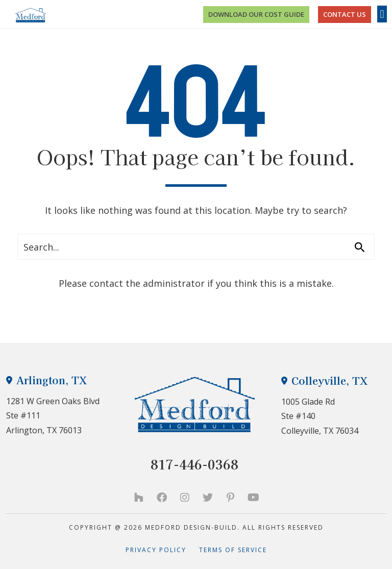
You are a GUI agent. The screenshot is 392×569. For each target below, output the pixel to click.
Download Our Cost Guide (256, 14)
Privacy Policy (162, 550)
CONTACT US (345, 14)
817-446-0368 (194, 464)
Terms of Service (233, 550)
